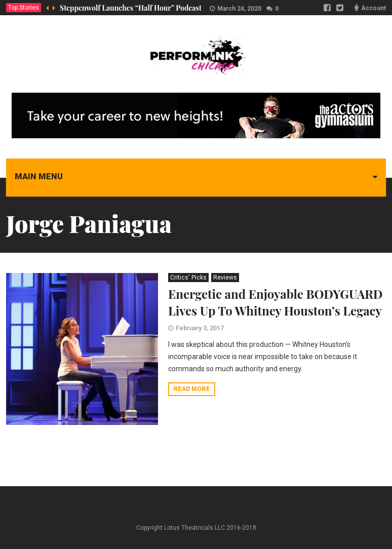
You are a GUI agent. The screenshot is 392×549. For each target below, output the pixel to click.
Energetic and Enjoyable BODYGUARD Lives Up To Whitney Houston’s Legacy (275, 302)
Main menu (39, 177)
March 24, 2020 (239, 9)
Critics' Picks (188, 278)
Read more (192, 389)
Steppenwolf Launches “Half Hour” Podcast (131, 8)
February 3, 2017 (200, 328)
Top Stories (24, 8)
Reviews (225, 278)
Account (374, 8)
